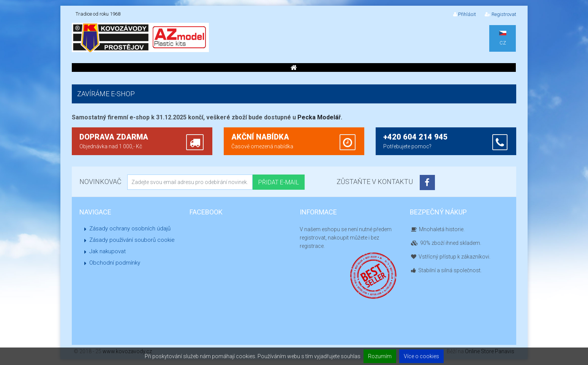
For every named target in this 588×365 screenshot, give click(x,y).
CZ (503, 38)
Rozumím (380, 356)
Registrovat (500, 14)
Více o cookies (421, 356)
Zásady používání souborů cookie (132, 240)
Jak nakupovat (107, 251)
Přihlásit (465, 14)
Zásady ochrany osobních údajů (130, 229)
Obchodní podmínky (115, 263)
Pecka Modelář (319, 117)
